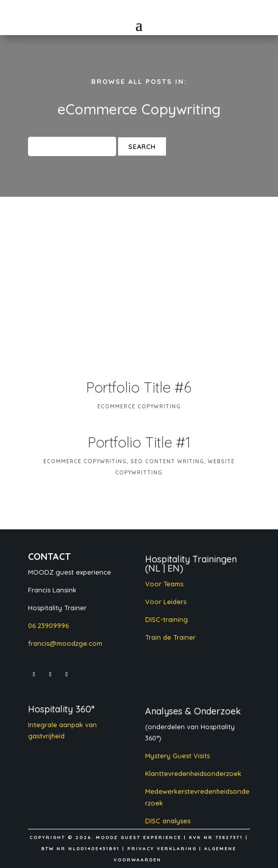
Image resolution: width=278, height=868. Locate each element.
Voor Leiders (166, 602)
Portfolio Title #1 (139, 442)
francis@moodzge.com (65, 643)
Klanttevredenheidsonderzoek (193, 773)
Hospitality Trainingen (191, 559)
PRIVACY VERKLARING (162, 848)
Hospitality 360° (61, 709)
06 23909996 (48, 625)
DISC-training (166, 619)
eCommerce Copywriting (139, 407)
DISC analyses (169, 821)
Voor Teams (164, 584)
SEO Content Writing (167, 461)
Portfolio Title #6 (139, 387)
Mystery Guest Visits (177, 756)
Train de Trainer (170, 637)
